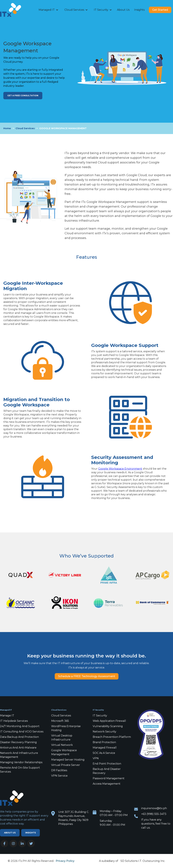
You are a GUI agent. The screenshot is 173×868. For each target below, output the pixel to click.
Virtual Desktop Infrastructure (62, 738)
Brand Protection (104, 742)
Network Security (104, 732)
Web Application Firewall (109, 721)
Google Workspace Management (64, 752)
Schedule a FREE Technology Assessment (87, 676)
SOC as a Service (104, 753)
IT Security (100, 716)
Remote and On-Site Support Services (20, 770)
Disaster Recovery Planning (18, 742)
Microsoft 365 (60, 721)
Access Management (107, 784)
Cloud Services (25, 128)
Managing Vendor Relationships (21, 762)
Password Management (109, 778)
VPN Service (59, 776)
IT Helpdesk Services (14, 721)
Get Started (160, 10)
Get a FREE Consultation (23, 96)
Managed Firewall (105, 748)
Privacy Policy (65, 861)
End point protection (107, 764)
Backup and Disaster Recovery (107, 771)
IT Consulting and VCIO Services (22, 732)
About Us (123, 10)
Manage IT (7, 716)
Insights (139, 10)
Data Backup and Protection (19, 737)
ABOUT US (10, 833)
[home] (15, 10)
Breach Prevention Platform (112, 737)
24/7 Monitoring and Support (20, 726)
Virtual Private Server (66, 765)
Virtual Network (62, 745)
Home (7, 128)
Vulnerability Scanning (108, 726)
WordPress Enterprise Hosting (66, 728)
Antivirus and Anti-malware (18, 748)
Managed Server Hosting (68, 760)
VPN (96, 758)
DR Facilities (59, 770)
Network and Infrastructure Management (19, 755)
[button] (49, 10)
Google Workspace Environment (120, 469)
